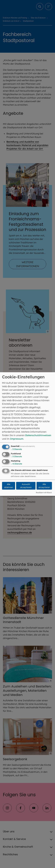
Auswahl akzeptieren (26, 486)
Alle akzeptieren (44, 486)
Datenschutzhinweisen (38, 435)
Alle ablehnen (9, 486)
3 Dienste (16, 449)
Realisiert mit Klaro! (44, 493)
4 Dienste (16, 464)
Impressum (17, 439)
